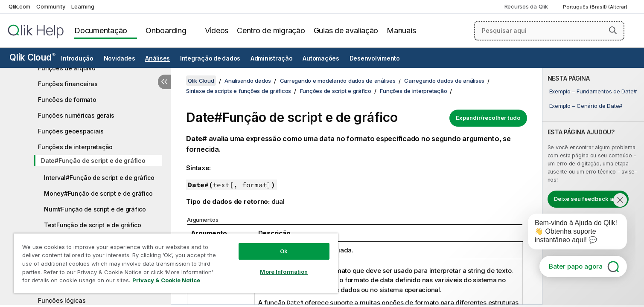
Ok (284, 251)
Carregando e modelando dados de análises (338, 81)
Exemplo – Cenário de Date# (586, 106)
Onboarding (166, 30)
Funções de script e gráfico (336, 91)
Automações (321, 58)
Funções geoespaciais (71, 131)
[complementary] (593, 186)
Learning (83, 6)
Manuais (401, 30)
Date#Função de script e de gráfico (93, 161)
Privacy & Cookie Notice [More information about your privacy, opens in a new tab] (166, 280)
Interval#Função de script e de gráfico (99, 178)
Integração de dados (210, 58)
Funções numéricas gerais (76, 115)
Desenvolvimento (375, 58)
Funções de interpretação (75, 147)
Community (51, 6)
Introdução (77, 58)
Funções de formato (67, 100)
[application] (571, 233)
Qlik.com (19, 6)
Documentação (101, 30)
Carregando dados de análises (444, 81)
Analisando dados (248, 81)
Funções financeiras (68, 84)
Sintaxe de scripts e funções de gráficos (239, 91)
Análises (157, 58)
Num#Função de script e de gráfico (95, 209)
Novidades (119, 58)
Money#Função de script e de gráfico (98, 193)
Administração (272, 58)
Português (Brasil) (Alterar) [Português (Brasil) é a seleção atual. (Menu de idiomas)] (596, 7)
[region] (176, 263)
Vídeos (217, 30)
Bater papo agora (576, 266)
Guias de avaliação (346, 30)
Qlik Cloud (32, 57)
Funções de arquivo (67, 68)
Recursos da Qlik (526, 6)
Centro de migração (271, 30)
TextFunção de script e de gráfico (93, 225)
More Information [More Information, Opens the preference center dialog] (284, 272)
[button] (613, 30)
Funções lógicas (62, 300)
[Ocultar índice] (164, 82)
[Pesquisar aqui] (549, 31)
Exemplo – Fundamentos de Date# (593, 91)
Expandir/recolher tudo (488, 118)
